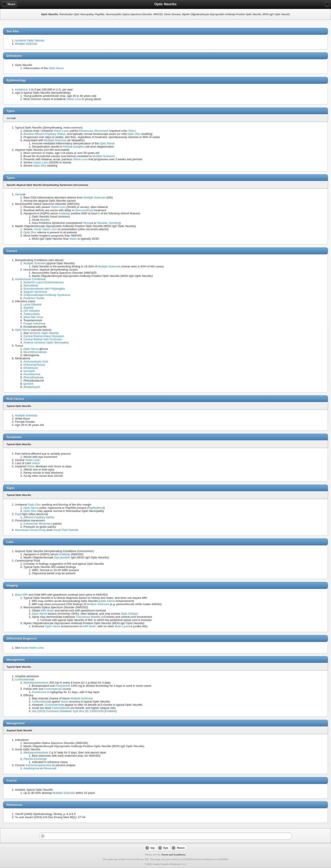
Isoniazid (29, 371)
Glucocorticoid (84, 210)
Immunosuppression (39, 765)
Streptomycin (32, 387)
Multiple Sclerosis (26, 44)
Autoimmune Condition (30, 279)
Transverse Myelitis (88, 617)
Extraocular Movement (93, 131)
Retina (67, 147)
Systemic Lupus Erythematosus (43, 282)
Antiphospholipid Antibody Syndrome (47, 295)
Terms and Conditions (173, 855)
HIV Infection (32, 311)
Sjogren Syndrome (35, 292)
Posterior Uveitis (34, 298)
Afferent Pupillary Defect (39, 517)
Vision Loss (74, 99)
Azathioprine (31, 768)
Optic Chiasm (129, 614)
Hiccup (87, 223)
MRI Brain (47, 610)
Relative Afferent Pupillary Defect (44, 134)
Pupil (18, 514)
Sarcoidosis (31, 285)
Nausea (102, 223)
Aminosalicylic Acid (36, 362)
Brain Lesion (123, 626)
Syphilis (28, 308)
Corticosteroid (24, 679)
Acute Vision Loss (45, 229)
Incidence (21, 90)
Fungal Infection (34, 323)
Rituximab (50, 768)
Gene (9, 118)
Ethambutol (31, 368)
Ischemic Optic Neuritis (30, 40)
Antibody (64, 213)
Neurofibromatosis (35, 352)
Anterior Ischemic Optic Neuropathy (46, 342)
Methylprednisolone (36, 683)
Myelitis (45, 220)
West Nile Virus (33, 317)
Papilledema (96, 508)
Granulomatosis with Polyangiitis (44, 289)
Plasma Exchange (35, 759)
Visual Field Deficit (65, 530)
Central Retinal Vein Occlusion (43, 339)
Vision (132, 131)
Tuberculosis (32, 314)
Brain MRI (21, 595)
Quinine (28, 384)
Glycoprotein (62, 557)
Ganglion (79, 147)
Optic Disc (134, 134)
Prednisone (63, 686)
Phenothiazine (33, 377)
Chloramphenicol (34, 365)
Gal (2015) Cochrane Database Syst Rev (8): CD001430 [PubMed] (74, 711)
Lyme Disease (33, 304)
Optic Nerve (56, 68)
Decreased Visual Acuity (30, 530)
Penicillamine (32, 374)
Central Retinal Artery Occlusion (44, 336)
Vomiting (114, 223)
